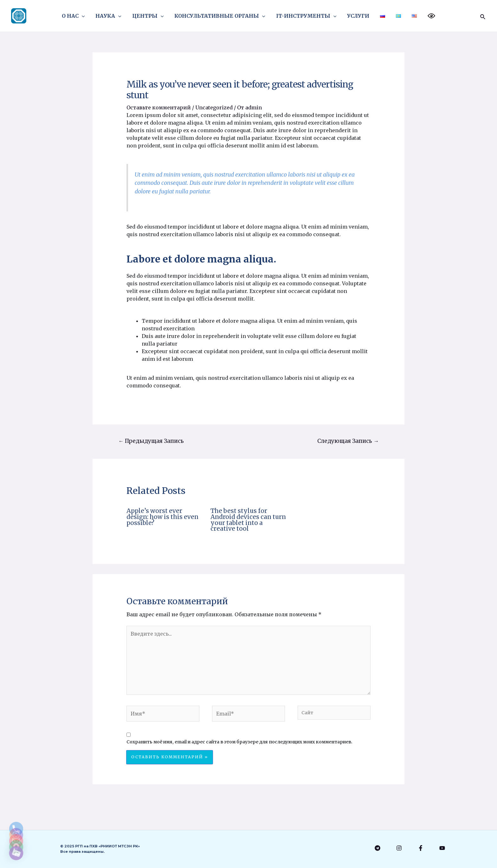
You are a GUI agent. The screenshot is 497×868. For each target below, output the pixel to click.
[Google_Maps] (16, 837)
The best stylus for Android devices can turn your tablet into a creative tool (248, 520)
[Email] (16, 820)
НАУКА (111, 16)
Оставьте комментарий (159, 107)
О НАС (76, 16)
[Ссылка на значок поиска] (483, 16)
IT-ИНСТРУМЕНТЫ (307, 16)
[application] (85, 16)
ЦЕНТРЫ (150, 16)
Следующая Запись (348, 441)
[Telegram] (378, 848)
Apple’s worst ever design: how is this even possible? (162, 517)
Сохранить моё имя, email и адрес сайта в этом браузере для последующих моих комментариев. (239, 742)
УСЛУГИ (358, 16)
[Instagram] (399, 848)
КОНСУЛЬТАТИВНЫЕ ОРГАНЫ (221, 16)
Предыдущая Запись (151, 441)
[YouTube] (442, 848)
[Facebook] (421, 848)
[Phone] (16, 787)
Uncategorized (214, 107)
